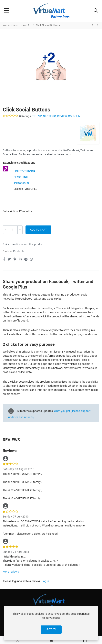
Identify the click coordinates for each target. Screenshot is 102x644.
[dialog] (51, 623)
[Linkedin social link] (20, 259)
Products (19, 251)
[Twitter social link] (9, 259)
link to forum (21, 183)
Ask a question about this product (23, 244)
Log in (45, 581)
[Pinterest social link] (15, 259)
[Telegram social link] (26, 259)
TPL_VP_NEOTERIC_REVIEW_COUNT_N (56, 116)
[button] (96, 11)
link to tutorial (25, 171)
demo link (21, 177)
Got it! (51, 629)
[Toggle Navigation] (7, 11)
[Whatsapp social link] (32, 259)
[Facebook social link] (4, 259)
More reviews (11, 572)
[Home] (17, 640)
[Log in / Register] (52, 640)
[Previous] (92, 25)
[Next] (98, 25)
